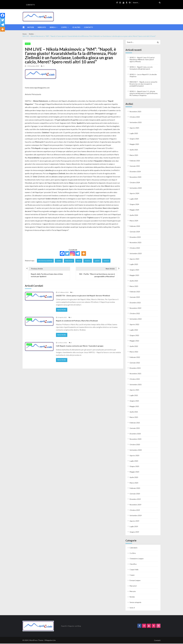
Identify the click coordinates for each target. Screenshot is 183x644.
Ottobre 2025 (135, 117)
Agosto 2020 (134, 456)
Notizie (31, 27)
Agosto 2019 (134, 521)
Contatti (30, 5)
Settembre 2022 (136, 319)
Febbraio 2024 (135, 227)
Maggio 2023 (134, 276)
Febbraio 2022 (135, 358)
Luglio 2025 (134, 134)
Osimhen (90, 261)
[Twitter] (67, 253)
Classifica (133, 564)
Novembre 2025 (135, 112)
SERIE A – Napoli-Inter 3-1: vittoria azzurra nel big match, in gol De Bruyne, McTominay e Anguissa (144, 94)
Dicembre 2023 (135, 237)
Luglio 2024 (134, 199)
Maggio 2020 (134, 472)
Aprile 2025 (134, 150)
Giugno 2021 (134, 401)
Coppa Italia (134, 570)
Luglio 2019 (134, 527)
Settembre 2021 (136, 385)
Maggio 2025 (134, 145)
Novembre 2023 (135, 243)
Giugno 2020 (134, 467)
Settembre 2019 (136, 516)
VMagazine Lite (50, 641)
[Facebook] (62, 253)
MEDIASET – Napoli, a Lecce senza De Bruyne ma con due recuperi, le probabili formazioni (143, 84)
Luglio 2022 (134, 330)
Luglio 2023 (134, 265)
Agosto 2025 (134, 128)
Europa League (135, 581)
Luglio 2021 (134, 396)
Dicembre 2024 (135, 172)
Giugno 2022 (134, 336)
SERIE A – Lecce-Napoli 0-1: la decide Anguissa (143, 76)
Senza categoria (135, 603)
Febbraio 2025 (135, 161)
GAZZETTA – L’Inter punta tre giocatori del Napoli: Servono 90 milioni (83, 297)
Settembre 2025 (136, 123)
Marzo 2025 (134, 156)
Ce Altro (76, 27)
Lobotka (60, 261)
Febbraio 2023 (135, 292)
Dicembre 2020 (135, 434)
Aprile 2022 (134, 347)
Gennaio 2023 (135, 298)
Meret (81, 261)
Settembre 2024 (136, 188)
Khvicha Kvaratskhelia (46, 261)
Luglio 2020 (134, 461)
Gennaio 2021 (135, 429)
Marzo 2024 (134, 221)
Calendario (134, 548)
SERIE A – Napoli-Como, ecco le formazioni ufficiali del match (141, 68)
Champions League (137, 559)
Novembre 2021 (135, 374)
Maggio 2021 (134, 407)
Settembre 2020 (136, 450)
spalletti (100, 261)
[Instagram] (72, 253)
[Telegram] (78, 253)
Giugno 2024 (134, 205)
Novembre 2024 (135, 177)
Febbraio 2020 (135, 489)
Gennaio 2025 (135, 166)
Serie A (53, 27)
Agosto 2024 (134, 194)
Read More (62, 311)
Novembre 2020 (135, 439)
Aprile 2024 (134, 216)
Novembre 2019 (135, 505)
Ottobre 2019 (135, 510)
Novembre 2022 (135, 308)
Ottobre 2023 (135, 248)
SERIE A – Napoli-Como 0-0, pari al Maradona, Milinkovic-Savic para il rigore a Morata (142, 60)
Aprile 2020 (134, 478)
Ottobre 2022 (135, 314)
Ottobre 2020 (135, 445)
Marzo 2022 (134, 352)
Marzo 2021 (134, 418)
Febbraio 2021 (135, 423)
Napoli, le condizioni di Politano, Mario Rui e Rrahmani (77, 323)
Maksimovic (71, 261)
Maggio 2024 (134, 210)
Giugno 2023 (134, 270)
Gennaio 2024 (135, 232)
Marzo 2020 (134, 483)
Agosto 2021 (134, 390)
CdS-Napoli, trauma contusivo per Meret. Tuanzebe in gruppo (80, 348)
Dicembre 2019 (135, 500)
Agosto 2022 (134, 325)
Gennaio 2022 (135, 363)
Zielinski (109, 261)
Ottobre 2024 (135, 183)
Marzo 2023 (134, 287)
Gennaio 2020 (135, 494)
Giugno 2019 (134, 532)
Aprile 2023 (134, 281)
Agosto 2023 (134, 259)
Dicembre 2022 (135, 303)
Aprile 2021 (134, 412)
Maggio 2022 (134, 341)
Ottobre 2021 (135, 379)
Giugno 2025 (134, 139)
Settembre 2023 (136, 254)
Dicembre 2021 (135, 369)
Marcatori (133, 586)
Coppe (64, 27)
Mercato (42, 27)
